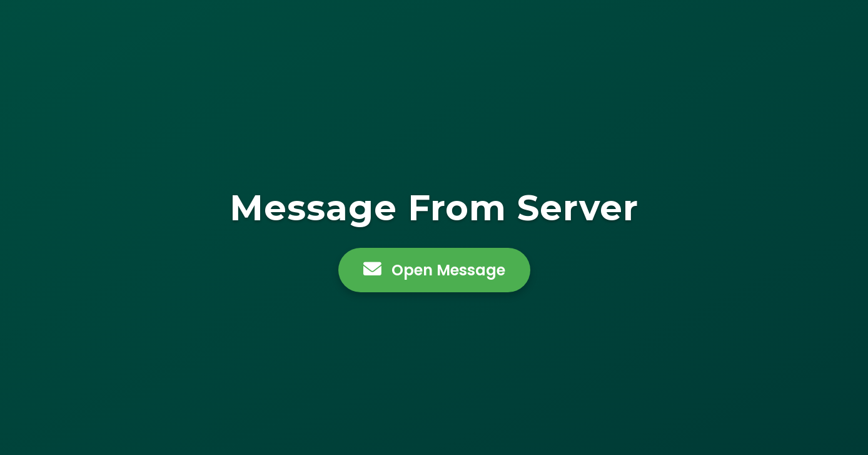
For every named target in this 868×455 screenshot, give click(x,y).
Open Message (434, 270)
